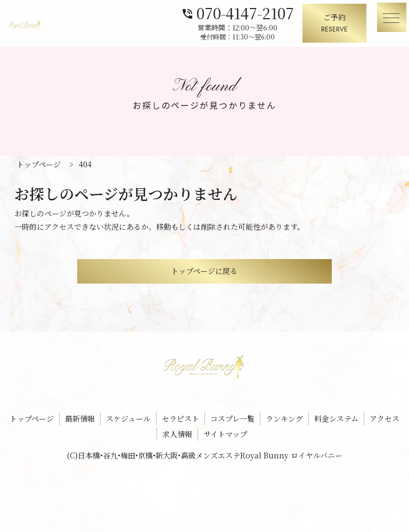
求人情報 (177, 434)
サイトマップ (225, 434)
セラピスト (181, 418)
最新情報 (80, 418)
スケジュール (128, 418)
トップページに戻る (204, 271)
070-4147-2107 (238, 12)
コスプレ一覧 (232, 418)
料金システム (336, 418)
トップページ (32, 418)
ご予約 (334, 24)
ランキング (284, 418)
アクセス (385, 418)
